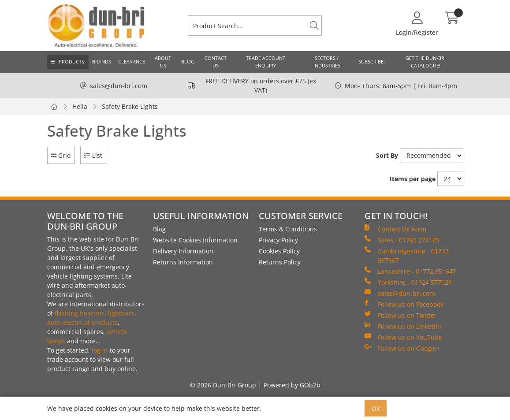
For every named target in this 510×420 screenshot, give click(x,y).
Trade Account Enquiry (266, 62)
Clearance (132, 61)
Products (71, 61)
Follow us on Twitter (401, 315)
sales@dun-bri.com (119, 86)
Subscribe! (372, 61)
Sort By (387, 155)
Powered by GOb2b (292, 385)
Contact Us (216, 62)
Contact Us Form (395, 229)
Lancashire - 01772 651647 (410, 271)
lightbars (121, 313)
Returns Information (183, 262)
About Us (163, 62)
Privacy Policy (278, 240)
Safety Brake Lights (130, 106)
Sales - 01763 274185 (402, 240)
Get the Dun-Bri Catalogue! (426, 62)
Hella (80, 106)
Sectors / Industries (327, 62)
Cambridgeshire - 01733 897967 (407, 255)
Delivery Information (183, 251)
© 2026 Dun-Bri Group (223, 385)
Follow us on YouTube (403, 337)
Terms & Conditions (288, 229)
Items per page (413, 179)
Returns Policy (280, 262)
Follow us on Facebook (404, 304)
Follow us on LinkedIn (403, 326)
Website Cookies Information (195, 240)
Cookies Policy (279, 251)
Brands (102, 61)
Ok (376, 408)
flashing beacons (80, 313)
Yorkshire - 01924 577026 (408, 282)
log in (100, 350)
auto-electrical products (82, 322)
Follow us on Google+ (402, 348)
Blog (188, 61)
